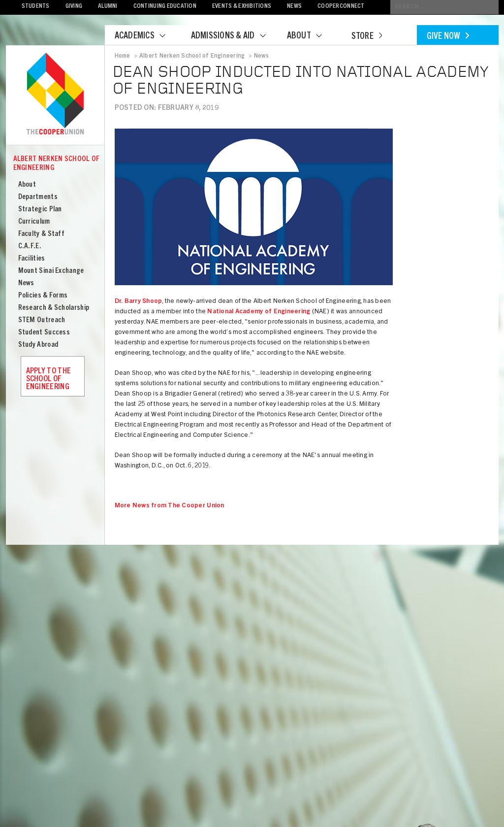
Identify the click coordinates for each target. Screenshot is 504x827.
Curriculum (34, 222)
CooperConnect (341, 7)
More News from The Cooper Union (170, 506)
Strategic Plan (40, 210)
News (294, 7)
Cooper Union (55, 95)
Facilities (32, 259)
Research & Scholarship (54, 308)
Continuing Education (165, 7)
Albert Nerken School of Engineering (57, 164)
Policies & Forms (43, 296)
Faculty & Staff (42, 234)
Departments (38, 197)
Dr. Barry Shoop (139, 302)
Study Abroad (38, 345)
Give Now (448, 37)
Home (123, 56)
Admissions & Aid (235, 36)
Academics (146, 36)
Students (36, 7)
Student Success (44, 333)
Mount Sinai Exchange (51, 271)
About (311, 36)
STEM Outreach (42, 320)
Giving (74, 7)
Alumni (108, 7)
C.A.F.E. (30, 247)
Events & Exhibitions (242, 7)
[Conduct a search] (444, 7)
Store (367, 37)
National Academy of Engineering (259, 312)
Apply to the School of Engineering (49, 379)
